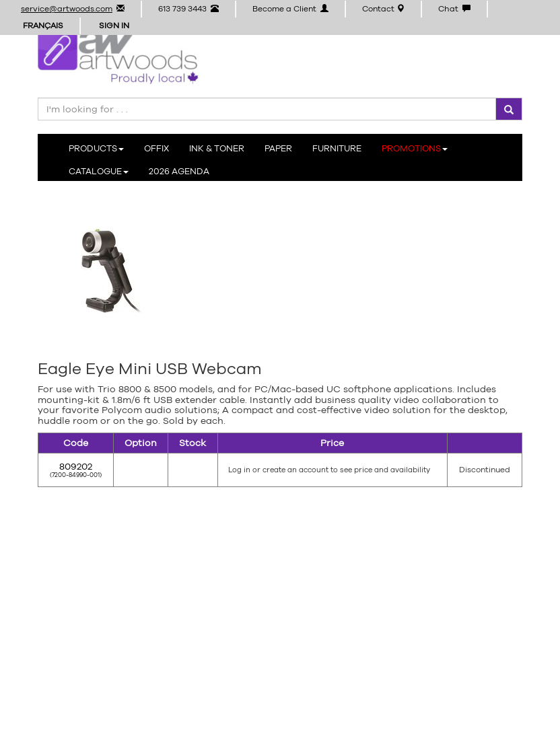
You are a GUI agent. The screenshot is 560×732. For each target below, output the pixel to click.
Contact (383, 9)
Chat (454, 9)
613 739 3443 (188, 9)
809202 (76, 466)
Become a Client (290, 9)
